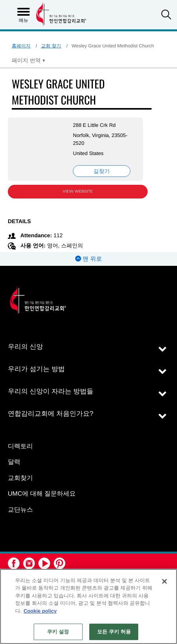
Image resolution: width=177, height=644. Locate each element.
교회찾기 (20, 478)
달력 (14, 462)
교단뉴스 (20, 510)
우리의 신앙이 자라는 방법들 (51, 391)
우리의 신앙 (25, 347)
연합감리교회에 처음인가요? (51, 414)
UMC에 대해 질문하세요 (42, 494)
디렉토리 (20, 446)
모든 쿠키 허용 (114, 632)
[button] (166, 15)
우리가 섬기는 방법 (36, 369)
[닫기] (164, 581)
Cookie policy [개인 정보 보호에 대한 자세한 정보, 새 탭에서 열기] (40, 611)
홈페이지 (21, 46)
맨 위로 (88, 259)
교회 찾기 (51, 46)
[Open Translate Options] (29, 60)
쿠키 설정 (58, 632)
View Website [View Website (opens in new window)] (78, 191)
